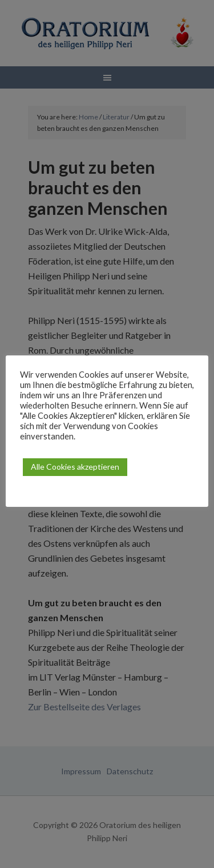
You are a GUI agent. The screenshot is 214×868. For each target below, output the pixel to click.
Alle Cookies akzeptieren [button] (75, 467)
